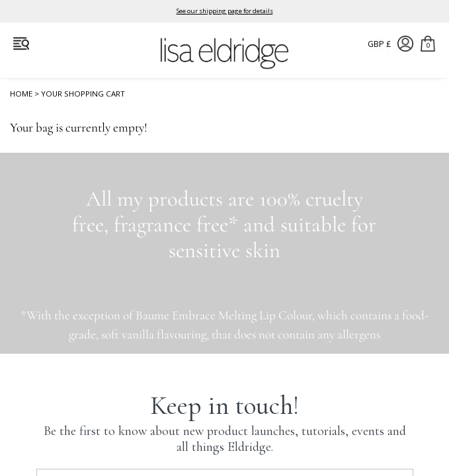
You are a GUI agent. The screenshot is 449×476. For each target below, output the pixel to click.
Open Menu (21, 44)
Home (21, 96)
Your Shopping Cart (83, 96)
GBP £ (379, 44)
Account (405, 44)
